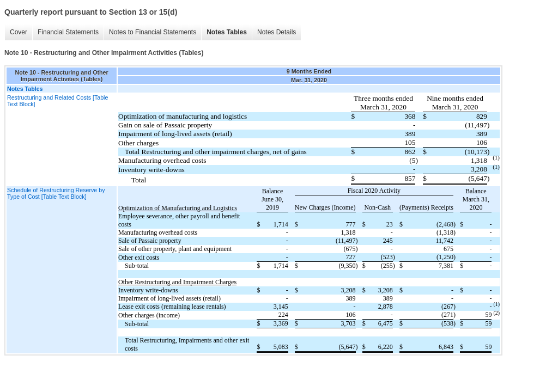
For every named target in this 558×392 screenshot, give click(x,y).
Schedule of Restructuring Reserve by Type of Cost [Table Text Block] (56, 193)
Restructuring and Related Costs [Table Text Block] (57, 101)
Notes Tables (227, 32)
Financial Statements (68, 32)
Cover (19, 32)
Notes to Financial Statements (153, 32)
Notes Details (277, 32)
